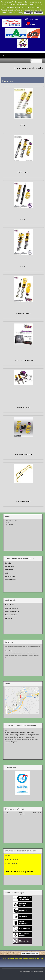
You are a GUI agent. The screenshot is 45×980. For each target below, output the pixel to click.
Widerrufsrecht (10, 580)
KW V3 (23, 266)
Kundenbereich (11, 600)
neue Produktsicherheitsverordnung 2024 (19, 733)
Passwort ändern (11, 615)
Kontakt (8, 563)
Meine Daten (10, 605)
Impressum (9, 570)
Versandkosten (10, 576)
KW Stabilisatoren (23, 502)
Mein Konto (34, 20)
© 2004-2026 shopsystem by (32, 971)
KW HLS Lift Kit (23, 408)
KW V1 (23, 219)
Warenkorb (34, 24)
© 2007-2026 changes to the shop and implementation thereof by (21, 959)
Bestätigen (29, 13)
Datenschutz (10, 566)
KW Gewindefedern (23, 455)
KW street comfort (23, 313)
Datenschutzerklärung (15, 13)
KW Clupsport (23, 172)
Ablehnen (38, 13)
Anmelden (9, 651)
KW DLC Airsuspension (23, 361)
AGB (7, 573)
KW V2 (23, 125)
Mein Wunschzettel (12, 608)
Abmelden (9, 618)
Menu (4, 55)
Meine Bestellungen (12, 612)
